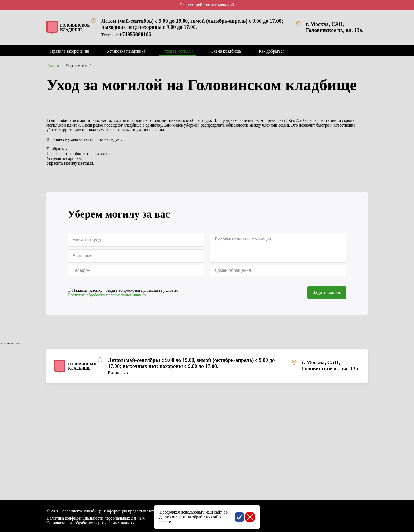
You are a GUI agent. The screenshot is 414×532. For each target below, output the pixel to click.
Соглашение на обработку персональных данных (90, 523)
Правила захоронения (70, 51)
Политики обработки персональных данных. (108, 295)
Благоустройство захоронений (207, 5)
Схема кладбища (226, 51)
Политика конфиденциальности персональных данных (96, 518)
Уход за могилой (78, 66)
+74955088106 (135, 34)
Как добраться (272, 51)
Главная (53, 66)
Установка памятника (126, 51)
